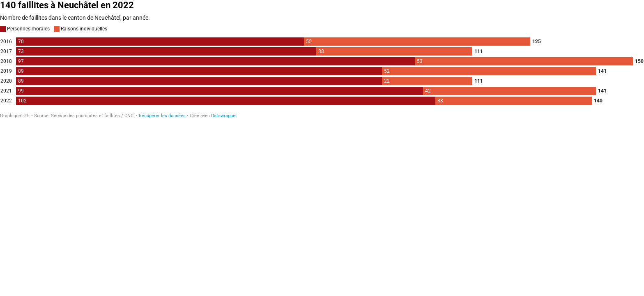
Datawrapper (224, 116)
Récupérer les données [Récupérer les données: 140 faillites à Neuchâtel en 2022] (162, 116)
